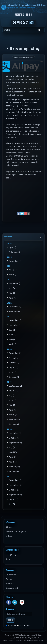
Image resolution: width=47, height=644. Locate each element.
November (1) (15, 283)
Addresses (10, 583)
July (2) (12, 330)
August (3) (14, 391)
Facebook (9, 602)
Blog (8, 559)
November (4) (15, 433)
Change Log (11, 554)
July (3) (12, 288)
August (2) (14, 367)
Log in (29, 15)
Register (19, 15)
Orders (9, 579)
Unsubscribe (25, 625)
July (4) (12, 504)
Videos (9, 536)
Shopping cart (12, 588)
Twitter (15, 602)
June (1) (13, 335)
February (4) (14, 467)
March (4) (13, 462)
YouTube (22, 602)
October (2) (14, 363)
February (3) (14, 311)
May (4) (12, 405)
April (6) (12, 410)
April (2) (12, 457)
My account (11, 575)
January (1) (14, 377)
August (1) (14, 270)
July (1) (12, 395)
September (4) (15, 443)
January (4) (14, 424)
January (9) (14, 471)
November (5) (15, 485)
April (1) (12, 247)
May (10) (13, 452)
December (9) (15, 480)
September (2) (15, 386)
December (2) (15, 353)
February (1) (14, 252)
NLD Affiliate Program (16, 531)
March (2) (13, 415)
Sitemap (9, 527)
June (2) (13, 372)
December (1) (15, 261)
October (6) (14, 438)
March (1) (13, 275)
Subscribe (12, 625)
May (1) (12, 293)
